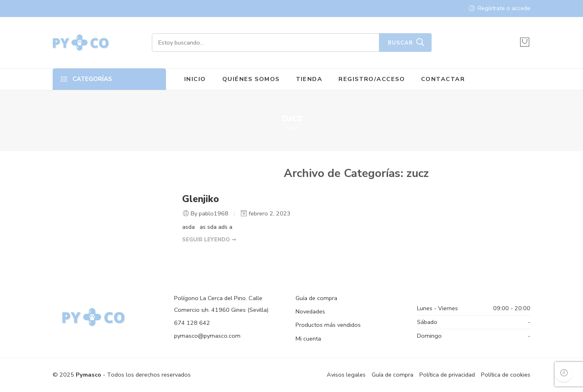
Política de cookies (506, 375)
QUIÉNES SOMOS (251, 79)
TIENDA (309, 79)
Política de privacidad (447, 375)
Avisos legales (346, 375)
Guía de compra (316, 298)
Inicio (292, 128)
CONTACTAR (443, 79)
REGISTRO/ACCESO (372, 79)
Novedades (310, 311)
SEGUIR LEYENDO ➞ (209, 240)
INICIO (195, 79)
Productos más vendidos (328, 325)
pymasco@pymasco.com (207, 336)
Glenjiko (201, 199)
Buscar (400, 43)
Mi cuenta (308, 339)
